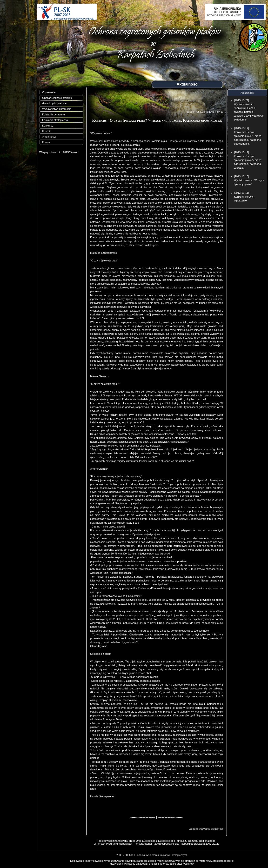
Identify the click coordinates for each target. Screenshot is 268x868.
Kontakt (47, 131)
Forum (46, 142)
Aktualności (49, 137)
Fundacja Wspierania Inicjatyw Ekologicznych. (161, 855)
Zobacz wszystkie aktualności (207, 829)
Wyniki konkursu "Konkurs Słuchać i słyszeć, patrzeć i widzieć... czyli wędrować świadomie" (249, 112)
